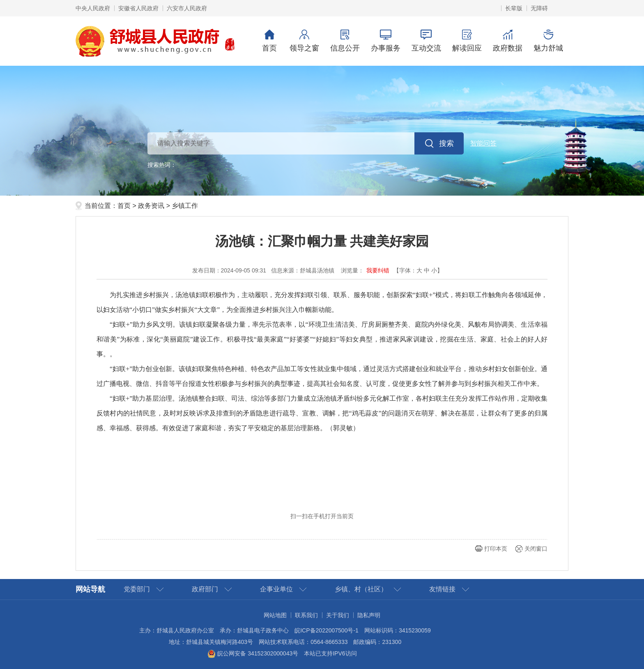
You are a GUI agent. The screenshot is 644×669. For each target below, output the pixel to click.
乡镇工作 (185, 206)
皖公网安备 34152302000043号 (253, 653)
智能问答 (483, 143)
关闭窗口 (536, 549)
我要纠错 (378, 270)
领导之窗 (304, 41)
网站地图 (275, 615)
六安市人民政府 (187, 8)
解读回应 (467, 41)
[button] (514, 8)
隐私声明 (369, 615)
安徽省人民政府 (138, 8)
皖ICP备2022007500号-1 (327, 630)
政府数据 (507, 41)
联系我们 (306, 615)
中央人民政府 (93, 8)
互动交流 (426, 41)
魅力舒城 (548, 41)
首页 (269, 41)
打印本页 (496, 549)
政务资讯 (151, 206)
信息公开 (345, 41)
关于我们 (338, 615)
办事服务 (385, 41)
